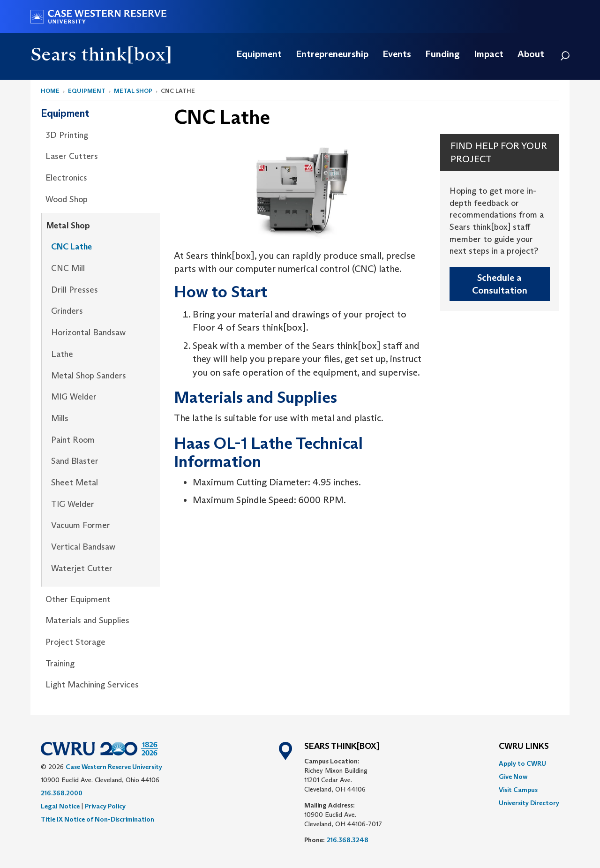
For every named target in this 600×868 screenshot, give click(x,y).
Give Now (513, 777)
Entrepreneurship (332, 54)
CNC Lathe (71, 247)
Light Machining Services (92, 685)
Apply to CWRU (522, 763)
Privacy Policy (105, 806)
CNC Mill (68, 268)
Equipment (259, 54)
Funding (442, 54)
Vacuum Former (81, 525)
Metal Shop (133, 91)
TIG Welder (73, 504)
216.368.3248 (348, 840)
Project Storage (75, 642)
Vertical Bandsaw (83, 547)
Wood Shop (67, 199)
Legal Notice (60, 806)
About (531, 54)
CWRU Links (524, 747)
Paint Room (73, 440)
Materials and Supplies (87, 620)
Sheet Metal (75, 483)
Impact (489, 54)
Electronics (66, 178)
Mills (60, 418)
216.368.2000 (62, 793)
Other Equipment (78, 599)
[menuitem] (259, 54)
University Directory (529, 803)
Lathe (62, 354)
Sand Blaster (75, 461)
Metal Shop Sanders (89, 376)
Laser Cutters (72, 156)
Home (50, 91)
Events (397, 54)
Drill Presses (75, 290)
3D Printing (67, 135)
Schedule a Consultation (500, 284)
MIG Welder (74, 397)
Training (60, 664)
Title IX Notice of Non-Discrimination (97, 819)
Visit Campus (518, 790)
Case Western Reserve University (114, 767)
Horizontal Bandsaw (88, 332)
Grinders (67, 311)
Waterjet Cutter (82, 568)
